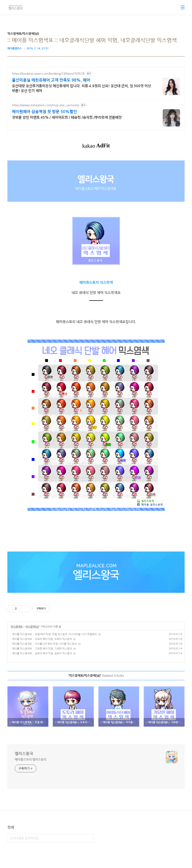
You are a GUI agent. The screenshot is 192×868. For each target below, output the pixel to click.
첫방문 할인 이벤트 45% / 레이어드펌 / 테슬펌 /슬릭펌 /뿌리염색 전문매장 (67, 117)
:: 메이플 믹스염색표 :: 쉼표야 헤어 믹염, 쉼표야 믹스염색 (41, 653)
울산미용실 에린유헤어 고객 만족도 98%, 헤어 (51, 80)
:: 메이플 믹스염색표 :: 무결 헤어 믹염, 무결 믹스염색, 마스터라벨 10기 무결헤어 (53, 634)
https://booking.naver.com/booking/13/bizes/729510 (48, 74)
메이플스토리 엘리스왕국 (31, 760)
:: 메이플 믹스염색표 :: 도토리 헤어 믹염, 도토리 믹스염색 (41, 639)
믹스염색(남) (32, 627)
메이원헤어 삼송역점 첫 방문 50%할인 (44, 112)
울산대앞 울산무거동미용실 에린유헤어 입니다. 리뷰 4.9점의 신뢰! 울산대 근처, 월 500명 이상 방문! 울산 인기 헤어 (81, 88)
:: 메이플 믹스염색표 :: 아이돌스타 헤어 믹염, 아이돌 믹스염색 (43, 644)
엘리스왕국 (24, 754)
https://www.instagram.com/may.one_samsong (45, 105)
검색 (90, 838)
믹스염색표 (17, 627)
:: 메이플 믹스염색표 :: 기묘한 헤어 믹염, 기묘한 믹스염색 (41, 649)
